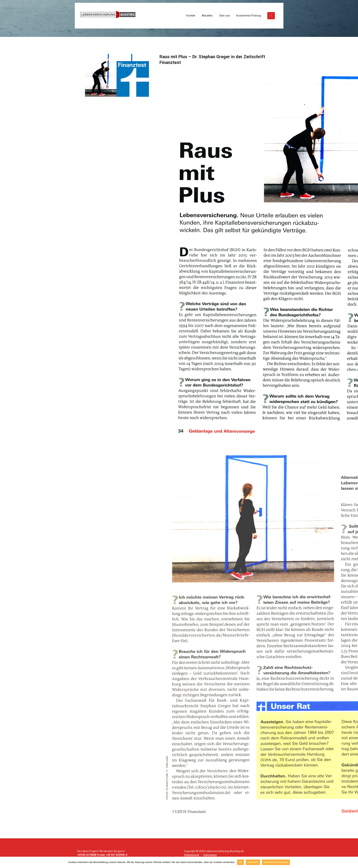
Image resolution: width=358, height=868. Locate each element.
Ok (240, 862)
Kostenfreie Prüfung (249, 16)
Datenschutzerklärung (276, 862)
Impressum (210, 855)
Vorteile (191, 16)
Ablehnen (253, 862)
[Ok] (353, 862)
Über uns (225, 16)
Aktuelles (207, 16)
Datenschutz (192, 855)
